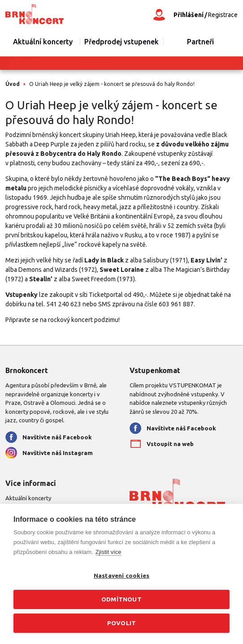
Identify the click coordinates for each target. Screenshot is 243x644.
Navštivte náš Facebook (57, 437)
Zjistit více (108, 552)
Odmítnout (121, 599)
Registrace (223, 15)
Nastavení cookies (121, 575)
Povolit (121, 623)
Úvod (13, 84)
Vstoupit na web (170, 444)
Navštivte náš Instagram (58, 453)
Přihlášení (189, 15)
